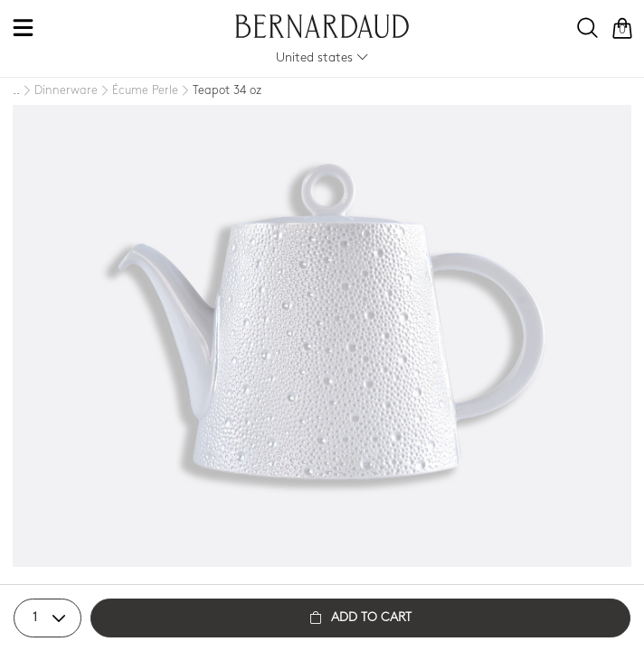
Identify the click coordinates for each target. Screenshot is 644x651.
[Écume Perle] (138, 91)
